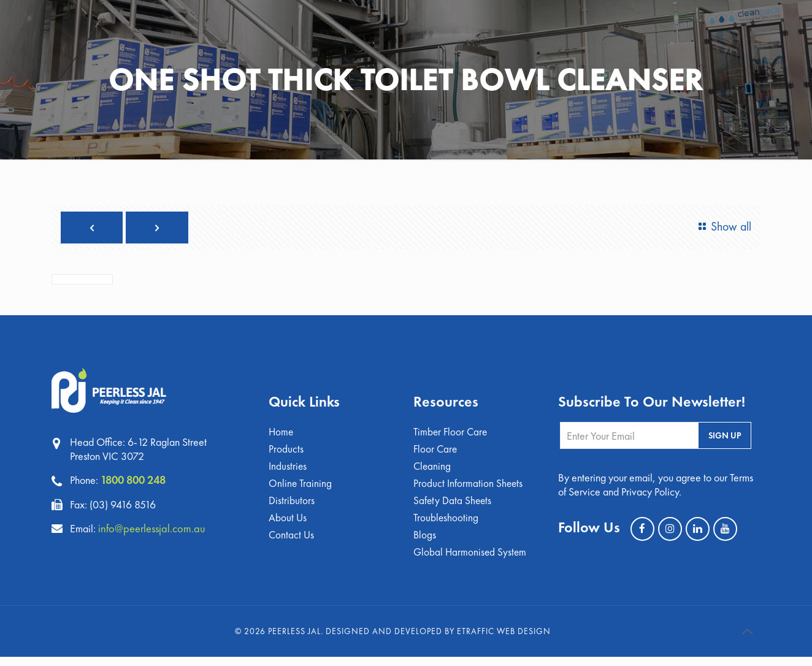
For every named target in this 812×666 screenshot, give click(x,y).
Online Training (301, 490)
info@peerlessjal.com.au (156, 531)
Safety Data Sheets (453, 507)
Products (286, 454)
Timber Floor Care (452, 436)
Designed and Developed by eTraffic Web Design (438, 640)
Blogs (425, 543)
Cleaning (433, 472)
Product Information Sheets (469, 490)
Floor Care (436, 454)
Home (282, 436)
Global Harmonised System (471, 561)
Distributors (292, 507)
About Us (288, 525)
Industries (288, 472)
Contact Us (292, 543)
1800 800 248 (137, 483)
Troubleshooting (446, 525)
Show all (721, 227)
